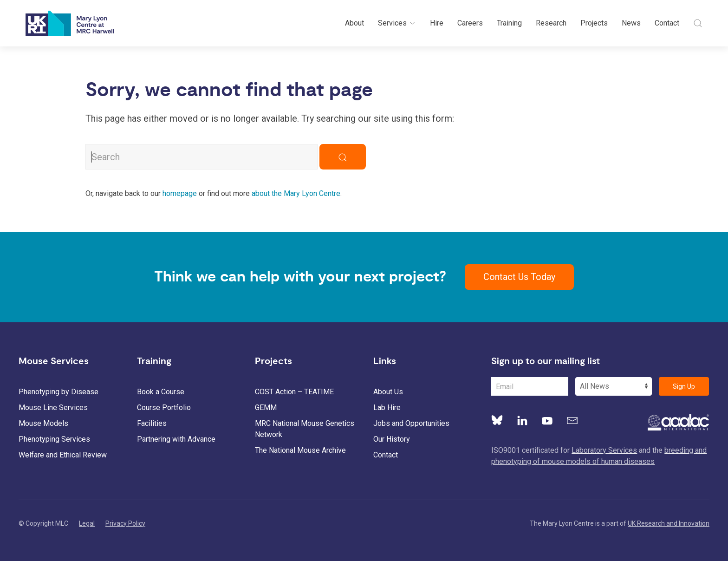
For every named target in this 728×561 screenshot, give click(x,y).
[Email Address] (530, 386)
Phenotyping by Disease (58, 392)
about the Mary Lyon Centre (296, 193)
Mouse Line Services (53, 408)
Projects (594, 23)
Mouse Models (43, 423)
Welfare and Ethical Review (63, 455)
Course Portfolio (164, 408)
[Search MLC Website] (201, 157)
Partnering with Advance (176, 439)
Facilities (152, 423)
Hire (437, 23)
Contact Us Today (519, 277)
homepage (180, 193)
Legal (87, 523)
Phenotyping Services (54, 439)
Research (551, 23)
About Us (388, 392)
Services (397, 23)
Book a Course (161, 392)
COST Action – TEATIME (294, 392)
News (631, 23)
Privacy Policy (125, 523)
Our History (392, 439)
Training (509, 23)
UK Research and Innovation (669, 523)
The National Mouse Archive (300, 450)
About (354, 23)
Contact (667, 23)
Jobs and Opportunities (411, 423)
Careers (470, 23)
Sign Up (684, 386)
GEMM (266, 408)
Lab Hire (387, 408)
